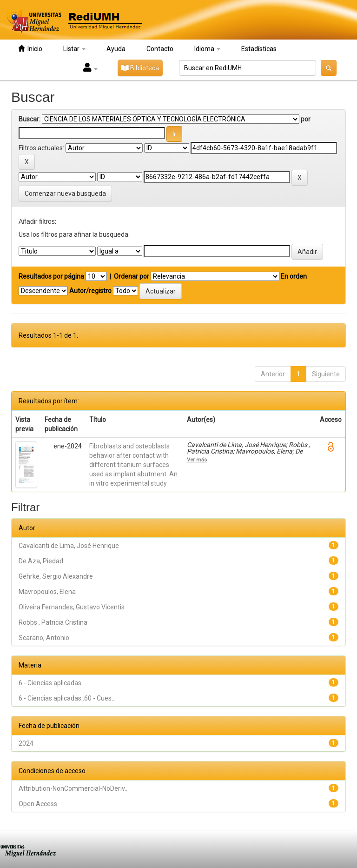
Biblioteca (140, 68)
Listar (74, 49)
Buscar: (30, 119)
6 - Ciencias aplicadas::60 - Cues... (67, 698)
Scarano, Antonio (44, 638)
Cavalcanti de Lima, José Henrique (69, 546)
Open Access (38, 804)
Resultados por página (51, 276)
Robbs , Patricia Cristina (53, 622)
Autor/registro (90, 291)
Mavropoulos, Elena (47, 592)
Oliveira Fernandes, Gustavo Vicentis (72, 607)
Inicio (30, 49)
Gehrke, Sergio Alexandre (56, 576)
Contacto (160, 49)
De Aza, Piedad (41, 561)
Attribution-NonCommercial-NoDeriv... (74, 788)
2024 (26, 743)
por (306, 119)
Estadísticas (259, 49)
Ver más (197, 460)
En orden (294, 276)
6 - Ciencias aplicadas (50, 683)
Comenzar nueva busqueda (65, 194)
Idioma (207, 49)
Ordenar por (132, 276)
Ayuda (116, 49)
